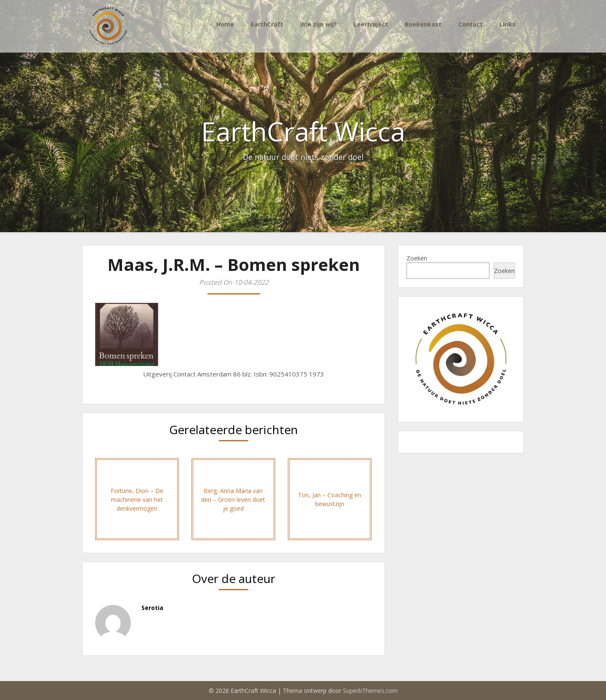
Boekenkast (423, 24)
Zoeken (417, 258)
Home (225, 24)
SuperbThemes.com (370, 691)
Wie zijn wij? (318, 24)
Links (508, 24)
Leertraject (371, 24)
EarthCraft (267, 24)
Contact (470, 24)
